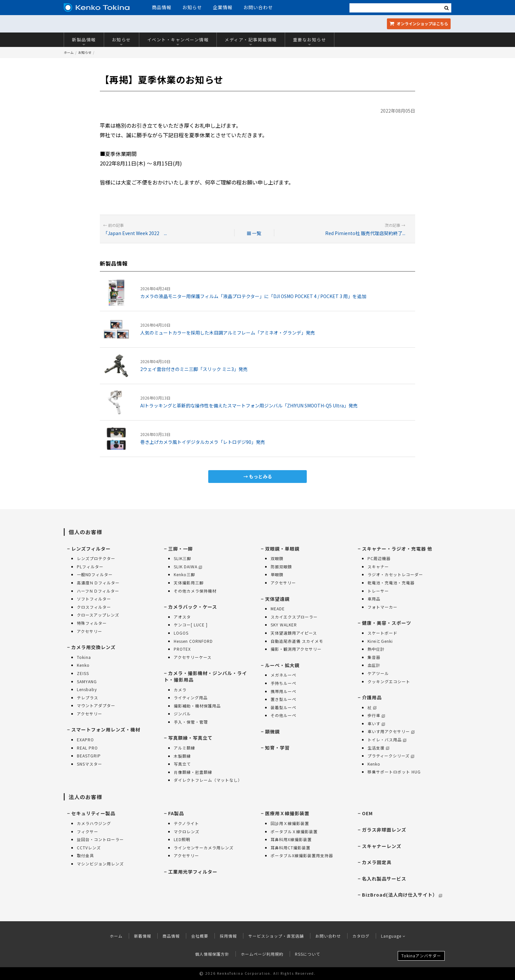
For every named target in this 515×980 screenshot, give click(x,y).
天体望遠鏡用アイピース (294, 633)
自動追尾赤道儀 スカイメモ (297, 641)
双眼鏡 (277, 558)
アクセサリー (90, 631)
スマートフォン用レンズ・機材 (106, 730)
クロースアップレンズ (98, 615)
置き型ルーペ (283, 699)
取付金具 (85, 855)
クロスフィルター (94, 607)
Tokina (84, 657)
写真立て (182, 764)
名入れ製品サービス (384, 879)
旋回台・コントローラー (100, 839)
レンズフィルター (91, 549)
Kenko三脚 (184, 574)
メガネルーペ (283, 675)
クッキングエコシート (389, 681)
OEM (367, 813)
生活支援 (378, 748)
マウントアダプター (96, 705)
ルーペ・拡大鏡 (282, 665)
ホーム (69, 52)
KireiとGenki (380, 641)
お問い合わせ (258, 7)
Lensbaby (87, 689)
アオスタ (182, 617)
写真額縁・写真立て (190, 738)
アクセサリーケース (193, 657)
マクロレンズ (187, 831)
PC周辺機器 (379, 558)
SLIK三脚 (182, 558)
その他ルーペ (283, 715)
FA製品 (176, 813)
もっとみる (260, 476)
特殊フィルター (92, 623)
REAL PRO (87, 748)
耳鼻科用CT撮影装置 (291, 848)
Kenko (83, 665)
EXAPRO (85, 740)
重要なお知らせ (310, 41)
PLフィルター (90, 566)
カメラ (180, 690)
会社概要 (200, 936)
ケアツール (378, 673)
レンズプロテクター (96, 558)
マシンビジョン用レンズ (100, 864)
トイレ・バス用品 (387, 740)
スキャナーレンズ (382, 846)
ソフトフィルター (94, 599)
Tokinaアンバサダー (421, 956)
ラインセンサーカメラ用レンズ (204, 848)
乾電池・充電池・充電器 (391, 583)
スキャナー (378, 566)
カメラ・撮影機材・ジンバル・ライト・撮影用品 (205, 676)
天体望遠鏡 (277, 599)
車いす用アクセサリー (391, 731)
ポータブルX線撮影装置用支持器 (302, 855)
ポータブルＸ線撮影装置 (294, 831)
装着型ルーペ (283, 707)
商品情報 (162, 7)
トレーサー (378, 591)
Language (393, 936)
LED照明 (182, 839)
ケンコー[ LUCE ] (191, 625)
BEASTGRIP (89, 756)
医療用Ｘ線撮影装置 (287, 813)
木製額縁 (182, 756)
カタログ (361, 936)
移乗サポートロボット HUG (394, 772)
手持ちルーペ (283, 683)
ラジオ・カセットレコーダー (395, 574)
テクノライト (186, 823)
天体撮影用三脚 (189, 583)
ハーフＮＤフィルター (98, 591)
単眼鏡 (277, 574)
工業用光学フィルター (193, 872)
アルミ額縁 (184, 748)
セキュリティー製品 (93, 813)
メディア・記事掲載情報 (251, 41)
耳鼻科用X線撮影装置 (291, 839)
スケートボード (382, 633)
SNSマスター (90, 764)
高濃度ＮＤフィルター (98, 583)
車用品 (374, 599)
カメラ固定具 (377, 862)
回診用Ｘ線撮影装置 (290, 823)
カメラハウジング (94, 823)
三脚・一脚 (180, 549)
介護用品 (372, 697)
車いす (376, 723)
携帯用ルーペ (283, 691)
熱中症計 (376, 649)
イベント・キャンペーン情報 (178, 41)
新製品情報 (84, 41)
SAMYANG (87, 681)
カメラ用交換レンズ (93, 647)
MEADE (278, 609)
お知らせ (192, 7)
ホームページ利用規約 (262, 954)
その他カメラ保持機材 (195, 591)
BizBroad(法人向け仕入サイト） (402, 895)
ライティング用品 (191, 697)
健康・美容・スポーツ (387, 623)
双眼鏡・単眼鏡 (282, 549)
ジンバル (182, 714)
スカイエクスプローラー (294, 617)
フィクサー (88, 831)
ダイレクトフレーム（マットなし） (208, 780)
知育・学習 (277, 748)
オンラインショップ (419, 23)
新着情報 (143, 936)
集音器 (374, 657)
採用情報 (228, 936)
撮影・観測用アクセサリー (296, 649)
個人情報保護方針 (212, 954)
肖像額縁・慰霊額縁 (193, 772)
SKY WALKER (284, 625)
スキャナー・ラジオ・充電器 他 (397, 549)
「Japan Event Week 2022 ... (135, 233)
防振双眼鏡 (281, 566)
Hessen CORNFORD (193, 641)
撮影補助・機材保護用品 (197, 706)
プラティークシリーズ (391, 756)
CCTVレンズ (89, 848)
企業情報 (223, 7)
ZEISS (83, 673)
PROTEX (182, 649)
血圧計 (374, 665)
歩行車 (376, 715)
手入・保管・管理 (191, 722)
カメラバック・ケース (193, 607)
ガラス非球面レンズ (384, 830)
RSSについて (308, 954)
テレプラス (88, 697)
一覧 (254, 233)
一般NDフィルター (95, 574)
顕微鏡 (272, 731)
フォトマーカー (382, 607)
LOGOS (181, 633)
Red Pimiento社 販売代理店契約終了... (365, 233)
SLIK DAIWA (188, 566)
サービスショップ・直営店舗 (276, 936)
